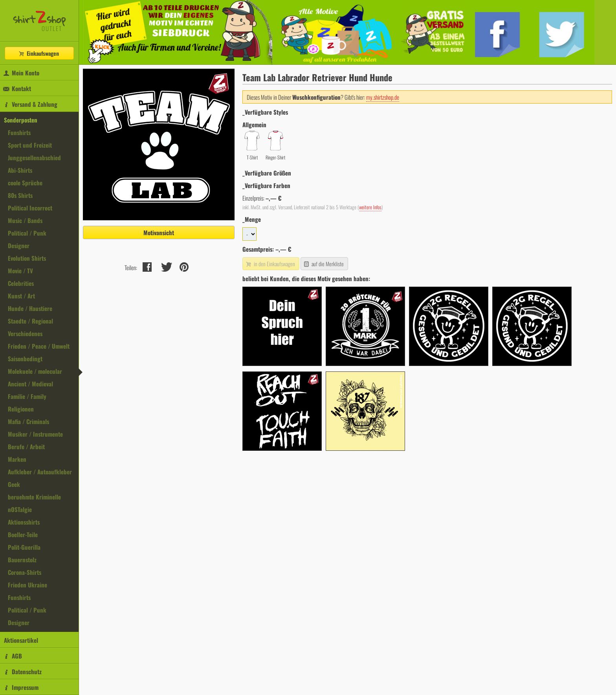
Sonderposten (21, 120)
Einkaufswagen (38, 53)
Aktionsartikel (21, 640)
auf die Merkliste (324, 264)
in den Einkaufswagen (270, 264)
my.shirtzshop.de (383, 97)
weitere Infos (370, 207)
